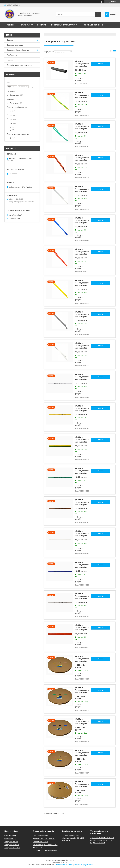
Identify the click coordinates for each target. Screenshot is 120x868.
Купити (101, 64)
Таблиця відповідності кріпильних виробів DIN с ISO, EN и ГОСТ (73, 838)
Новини (10, 31)
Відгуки (22, 31)
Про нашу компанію (94, 25)
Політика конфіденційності (84, 865)
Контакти (42, 25)
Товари (10, 25)
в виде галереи (111, 52)
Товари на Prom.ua (12, 845)
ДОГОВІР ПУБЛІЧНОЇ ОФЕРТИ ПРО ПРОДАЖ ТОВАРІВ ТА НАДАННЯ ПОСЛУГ (102, 840)
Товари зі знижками (15, 45)
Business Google (11, 836)
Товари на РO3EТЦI (12, 848)
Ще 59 (11, 130)
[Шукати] (98, 14)
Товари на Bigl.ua (11, 842)
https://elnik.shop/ (15, 215)
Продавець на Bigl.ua (60, 862)
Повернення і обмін (40, 842)
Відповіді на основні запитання (45, 31)
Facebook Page (10, 839)
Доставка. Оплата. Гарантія (64, 25)
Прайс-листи (27, 25)
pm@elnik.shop (15, 218)
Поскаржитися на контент (64, 865)
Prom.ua (72, 860)
